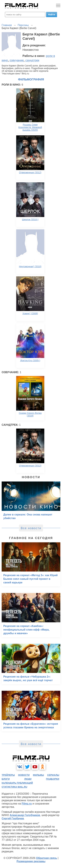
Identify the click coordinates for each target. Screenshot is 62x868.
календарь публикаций (17, 783)
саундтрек (32, 60)
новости (24, 775)
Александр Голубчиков (25, 815)
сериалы (53, 775)
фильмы (38, 775)
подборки (53, 779)
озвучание (17, 60)
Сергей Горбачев (13, 818)
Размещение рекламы (31, 861)
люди (28, 779)
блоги (6, 779)
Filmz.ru (27, 804)
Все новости (31, 528)
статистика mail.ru (14, 787)
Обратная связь (47, 858)
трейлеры (8, 775)
